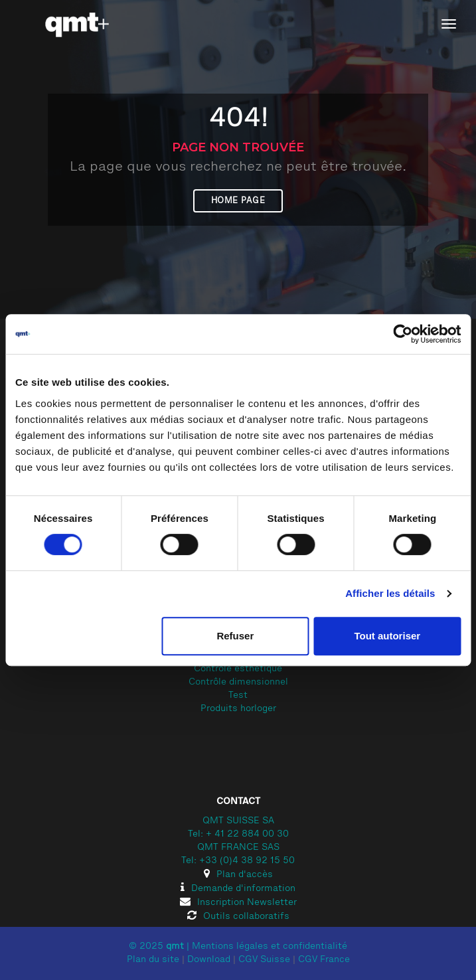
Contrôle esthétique (238, 669)
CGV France (324, 960)
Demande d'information (238, 889)
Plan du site (153, 960)
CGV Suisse (264, 960)
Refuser (235, 636)
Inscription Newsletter (238, 903)
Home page (238, 201)
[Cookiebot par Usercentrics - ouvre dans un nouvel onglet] (403, 334)
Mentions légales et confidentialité (270, 947)
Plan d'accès (238, 875)
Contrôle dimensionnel (238, 683)
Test (238, 696)
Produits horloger (238, 709)
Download (209, 960)
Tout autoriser (387, 636)
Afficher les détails (390, 593)
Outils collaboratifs (238, 917)
